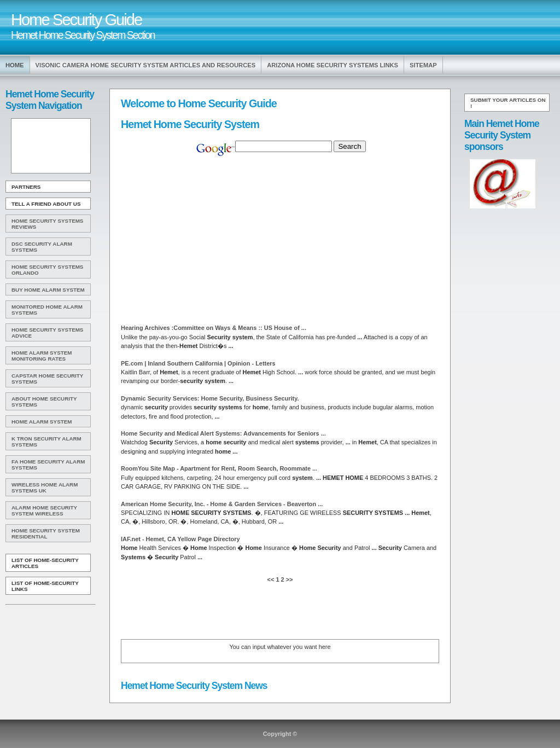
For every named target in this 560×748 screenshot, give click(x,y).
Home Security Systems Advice (47, 333)
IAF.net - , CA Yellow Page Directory (180, 539)
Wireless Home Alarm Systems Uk (45, 488)
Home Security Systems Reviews (47, 224)
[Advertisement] (50, 146)
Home (15, 65)
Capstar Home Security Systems (47, 379)
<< (272, 579)
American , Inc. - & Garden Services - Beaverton (222, 504)
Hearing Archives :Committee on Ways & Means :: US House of (214, 328)
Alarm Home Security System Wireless (44, 511)
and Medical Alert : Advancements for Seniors (223, 433)
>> (289, 579)
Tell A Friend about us (46, 204)
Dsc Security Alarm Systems (42, 247)
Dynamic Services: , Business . (210, 398)
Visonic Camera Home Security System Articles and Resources (146, 65)
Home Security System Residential (46, 534)
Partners (26, 187)
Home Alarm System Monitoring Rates (42, 356)
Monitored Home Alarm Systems (47, 310)
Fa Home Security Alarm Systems (48, 465)
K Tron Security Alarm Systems (46, 442)
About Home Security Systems (44, 402)
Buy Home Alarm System (48, 290)
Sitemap (423, 65)
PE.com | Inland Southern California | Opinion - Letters (198, 363)
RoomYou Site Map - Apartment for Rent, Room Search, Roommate (219, 468)
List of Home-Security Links (45, 586)
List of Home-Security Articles (45, 563)
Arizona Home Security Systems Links (332, 65)
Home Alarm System (42, 422)
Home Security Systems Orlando (47, 270)
